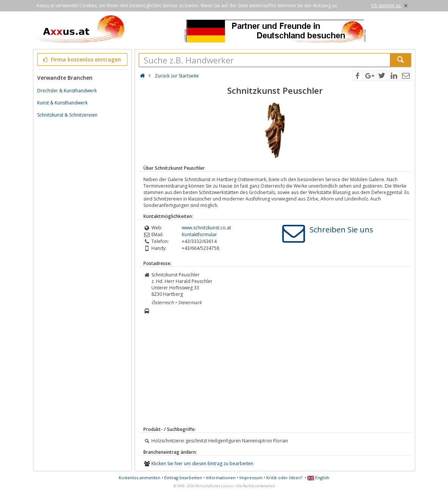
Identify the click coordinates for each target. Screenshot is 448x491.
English (318, 478)
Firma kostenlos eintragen (82, 59)
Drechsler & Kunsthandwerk (67, 91)
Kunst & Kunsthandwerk (62, 103)
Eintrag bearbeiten (183, 478)
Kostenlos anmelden (140, 478)
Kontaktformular (199, 234)
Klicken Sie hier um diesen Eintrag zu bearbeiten (202, 463)
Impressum (251, 478)
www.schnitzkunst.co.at (206, 228)
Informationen (221, 478)
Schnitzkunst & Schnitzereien (67, 115)
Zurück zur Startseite (177, 76)
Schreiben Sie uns (341, 230)
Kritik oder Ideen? (284, 478)
